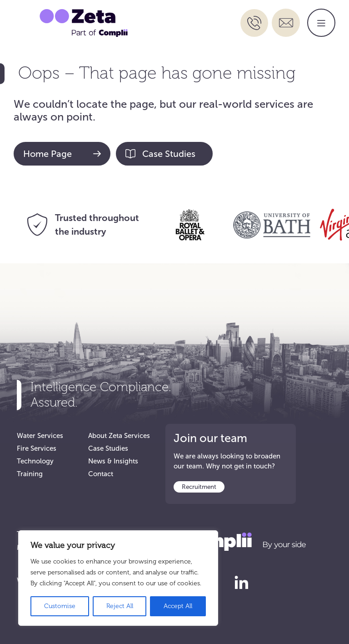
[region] (118, 578)
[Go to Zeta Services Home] (84, 22)
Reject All (120, 606)
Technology (35, 461)
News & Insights (113, 461)
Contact (101, 474)
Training (30, 474)
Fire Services (37, 448)
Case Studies (160, 154)
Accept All (178, 606)
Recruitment (199, 487)
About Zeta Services (119, 436)
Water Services (40, 436)
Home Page (62, 154)
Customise (60, 606)
